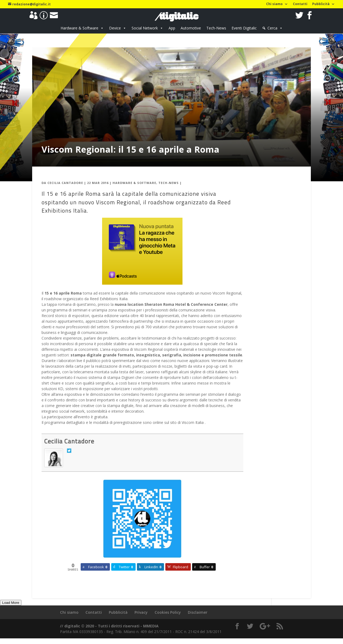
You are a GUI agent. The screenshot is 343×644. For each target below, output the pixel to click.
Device (115, 28)
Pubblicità (321, 4)
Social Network (145, 28)
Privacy (141, 612)
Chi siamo (274, 4)
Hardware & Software (79, 28)
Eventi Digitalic (244, 28)
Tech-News (216, 28)
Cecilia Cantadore (65, 183)
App (172, 28)
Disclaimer (198, 612)
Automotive (191, 28)
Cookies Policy (168, 612)
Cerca (272, 28)
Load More (11, 603)
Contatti (300, 4)
